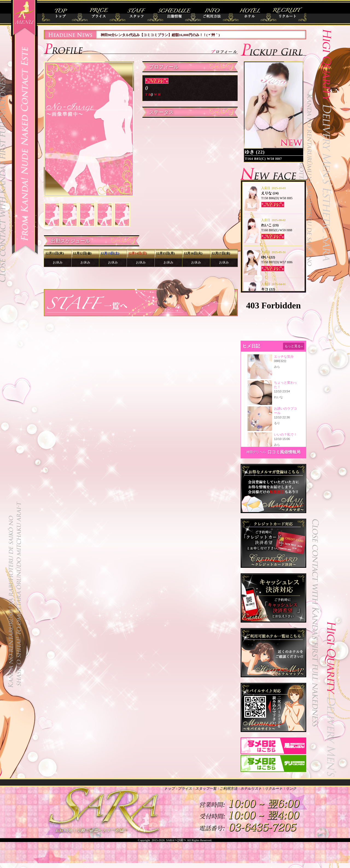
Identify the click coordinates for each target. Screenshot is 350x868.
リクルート (288, 13)
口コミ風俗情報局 (284, 452)
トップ (62, 13)
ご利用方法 (213, 13)
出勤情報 (175, 13)
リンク (291, 789)
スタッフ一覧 (137, 13)
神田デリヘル (256, 452)
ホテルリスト (250, 13)
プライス (100, 13)
